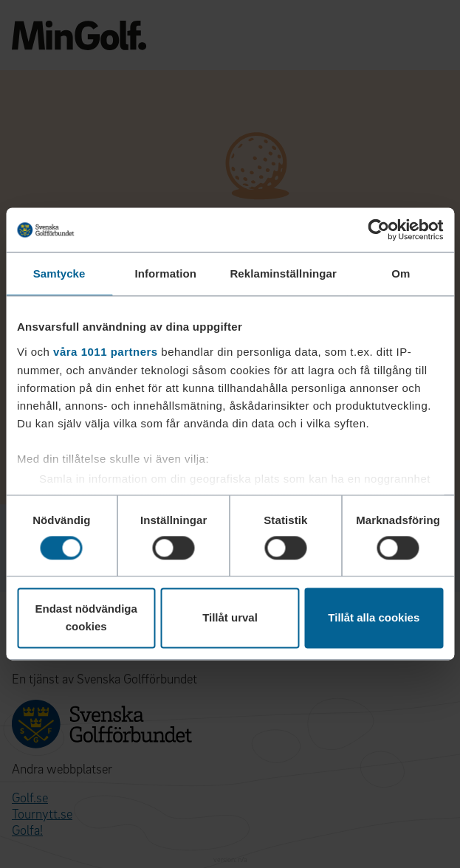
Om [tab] (401, 273)
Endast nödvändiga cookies (86, 618)
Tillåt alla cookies (374, 618)
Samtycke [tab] (59, 273)
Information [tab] (165, 273)
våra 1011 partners (106, 352)
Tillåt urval (230, 618)
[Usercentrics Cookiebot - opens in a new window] (378, 230)
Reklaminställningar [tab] (283, 273)
